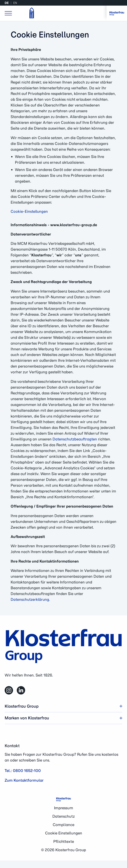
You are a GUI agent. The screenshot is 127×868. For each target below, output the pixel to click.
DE (7, 3)
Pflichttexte (64, 841)
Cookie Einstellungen (64, 833)
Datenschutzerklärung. (30, 599)
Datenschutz (63, 816)
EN (15, 3)
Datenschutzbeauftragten (75, 439)
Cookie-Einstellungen (29, 211)
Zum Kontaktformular (24, 780)
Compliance (63, 825)
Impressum (64, 808)
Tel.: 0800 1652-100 (23, 771)
